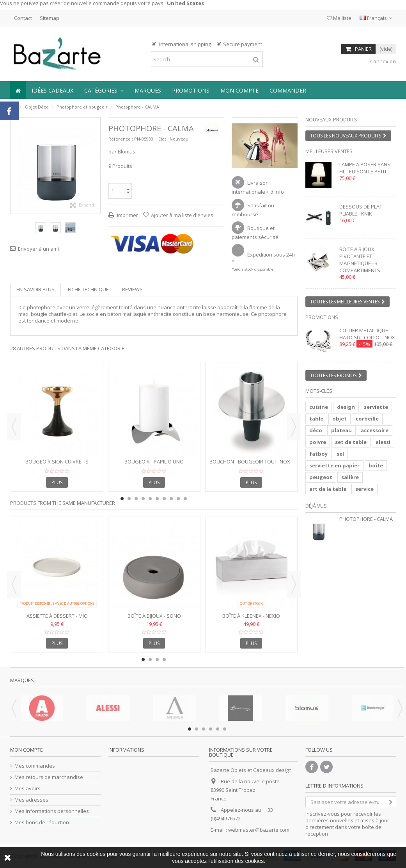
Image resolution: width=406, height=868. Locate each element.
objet (340, 419)
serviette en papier (334, 465)
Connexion (382, 61)
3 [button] (136, 499)
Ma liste (339, 18)
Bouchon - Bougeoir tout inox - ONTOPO (251, 465)
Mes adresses (31, 800)
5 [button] (150, 499)
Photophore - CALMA (366, 519)
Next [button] (294, 427)
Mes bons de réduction (42, 823)
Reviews (132, 289)
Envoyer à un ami (38, 249)
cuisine (319, 407)
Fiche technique (88, 289)
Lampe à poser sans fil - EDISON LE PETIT (365, 168)
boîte (376, 465)
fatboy (318, 454)
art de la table (328, 489)
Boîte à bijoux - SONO (154, 616)
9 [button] (178, 499)
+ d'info (275, 192)
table (316, 419)
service (364, 489)
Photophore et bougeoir (82, 107)
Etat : (163, 139)
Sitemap (50, 18)
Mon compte (27, 750)
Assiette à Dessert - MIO (57, 616)
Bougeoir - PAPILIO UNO (154, 462)
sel (340, 454)
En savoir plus (35, 289)
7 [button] (164, 499)
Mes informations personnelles (52, 811)
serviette (376, 407)
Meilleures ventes (329, 151)
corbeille (367, 419)
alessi (383, 442)
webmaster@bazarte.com (259, 830)
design (346, 407)
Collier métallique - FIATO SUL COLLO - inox (367, 334)
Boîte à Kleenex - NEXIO (251, 616)
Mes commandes (35, 766)
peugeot (321, 477)
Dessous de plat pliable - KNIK (361, 210)
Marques (22, 680)
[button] (104, 90)
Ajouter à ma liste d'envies (182, 215)
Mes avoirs (27, 789)
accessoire (375, 430)
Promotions (322, 317)
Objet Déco (37, 107)
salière (350, 477)
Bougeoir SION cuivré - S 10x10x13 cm (57, 465)
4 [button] (143, 499)
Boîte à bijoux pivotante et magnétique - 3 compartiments (360, 260)
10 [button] (185, 499)
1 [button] (261, 161)
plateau (341, 430)
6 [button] (157, 499)
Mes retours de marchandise (49, 777)
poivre (318, 442)
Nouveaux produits (331, 119)
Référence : (121, 139)
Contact (23, 18)
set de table (351, 442)
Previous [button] (14, 427)
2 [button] (268, 161)
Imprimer (127, 215)
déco (316, 430)
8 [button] (171, 499)
